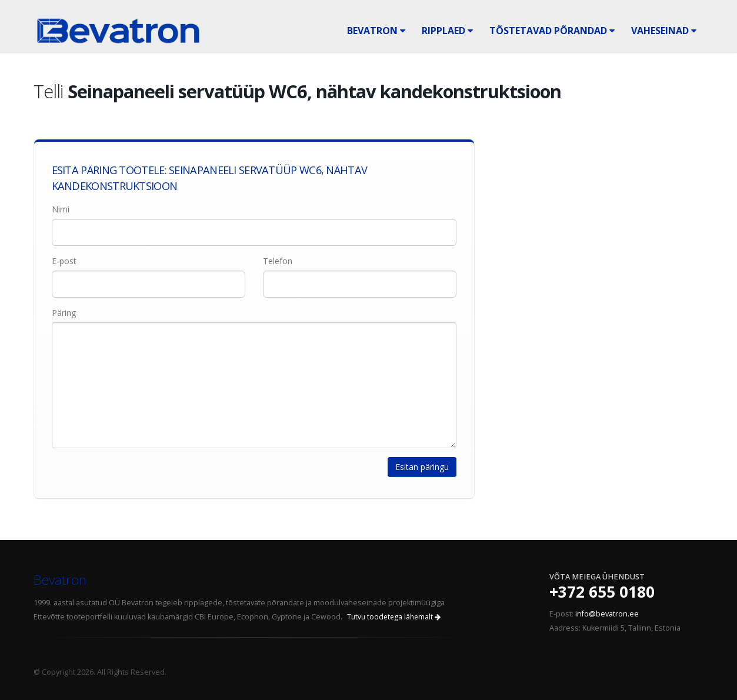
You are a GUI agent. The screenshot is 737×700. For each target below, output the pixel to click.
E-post (64, 261)
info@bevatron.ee (607, 614)
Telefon (278, 261)
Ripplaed (447, 31)
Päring (64, 313)
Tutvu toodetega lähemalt (394, 617)
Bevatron (376, 31)
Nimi (61, 209)
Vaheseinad (664, 31)
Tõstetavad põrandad (552, 31)
